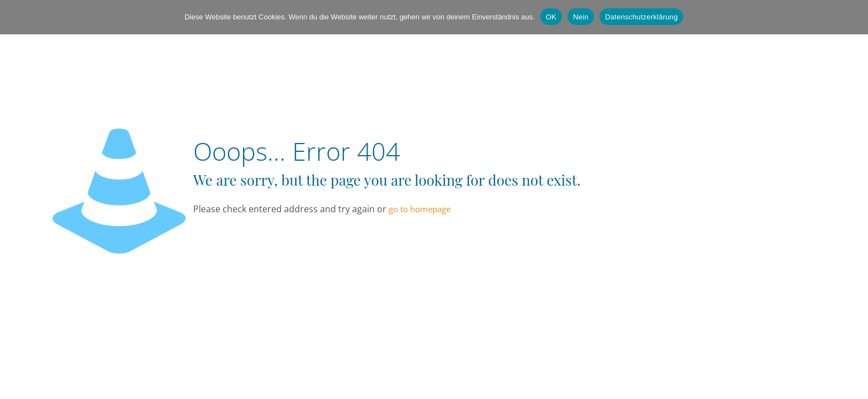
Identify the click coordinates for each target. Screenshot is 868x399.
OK (551, 17)
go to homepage (420, 209)
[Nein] (854, 17)
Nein (581, 17)
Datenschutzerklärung (641, 17)
